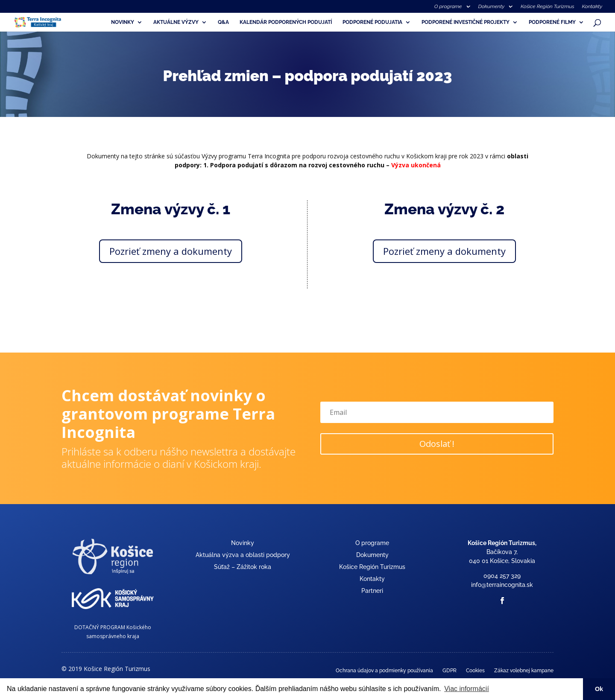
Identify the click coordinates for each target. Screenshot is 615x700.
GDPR (450, 671)
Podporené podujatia (372, 22)
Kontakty (592, 7)
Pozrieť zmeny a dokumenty (171, 251)
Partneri (372, 591)
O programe (448, 7)
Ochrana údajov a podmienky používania (384, 671)
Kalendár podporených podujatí (286, 22)
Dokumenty (491, 7)
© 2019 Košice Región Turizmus (106, 669)
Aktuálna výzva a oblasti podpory (243, 555)
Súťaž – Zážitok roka (243, 567)
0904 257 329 (502, 576)
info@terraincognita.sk (502, 585)
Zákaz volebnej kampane (524, 671)
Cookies (475, 671)
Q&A (223, 22)
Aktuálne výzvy (176, 22)
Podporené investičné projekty (466, 22)
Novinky (123, 22)
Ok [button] (599, 689)
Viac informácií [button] (467, 689)
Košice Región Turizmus (548, 7)
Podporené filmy (552, 22)
